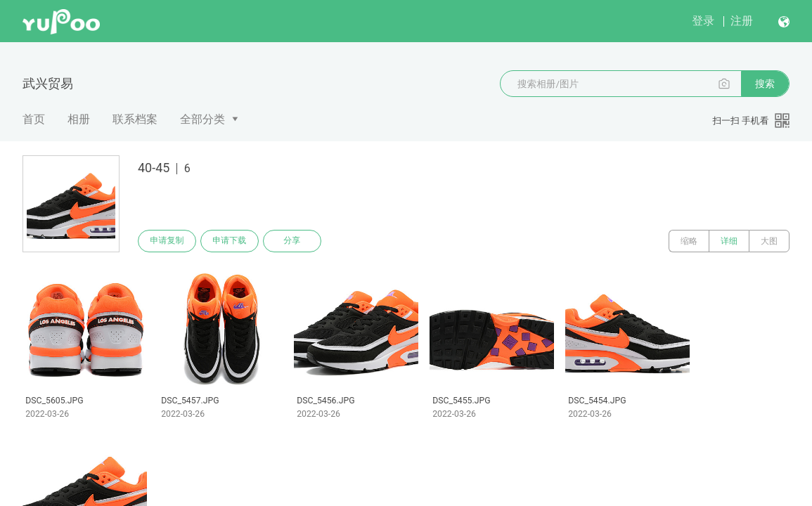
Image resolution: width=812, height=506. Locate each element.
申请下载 (231, 241)
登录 (703, 21)
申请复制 (167, 241)
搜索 (765, 84)
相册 (79, 119)
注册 (742, 21)
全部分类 (202, 119)
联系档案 (135, 119)
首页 (34, 119)
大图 (769, 241)
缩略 (689, 241)
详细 (729, 241)
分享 (294, 241)
